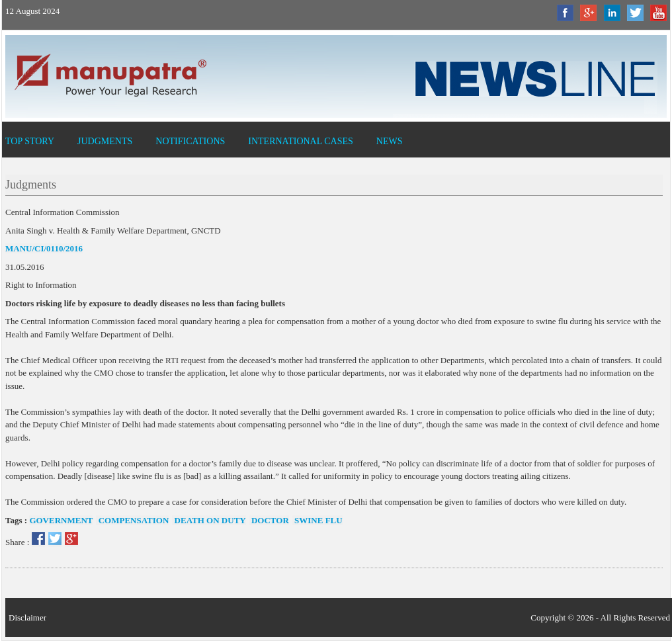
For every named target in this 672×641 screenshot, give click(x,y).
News (390, 141)
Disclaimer (27, 618)
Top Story (30, 141)
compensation (132, 520)
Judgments (105, 141)
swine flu (317, 520)
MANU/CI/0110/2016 (44, 248)
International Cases (301, 141)
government (61, 520)
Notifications (190, 141)
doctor (269, 520)
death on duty (209, 520)
